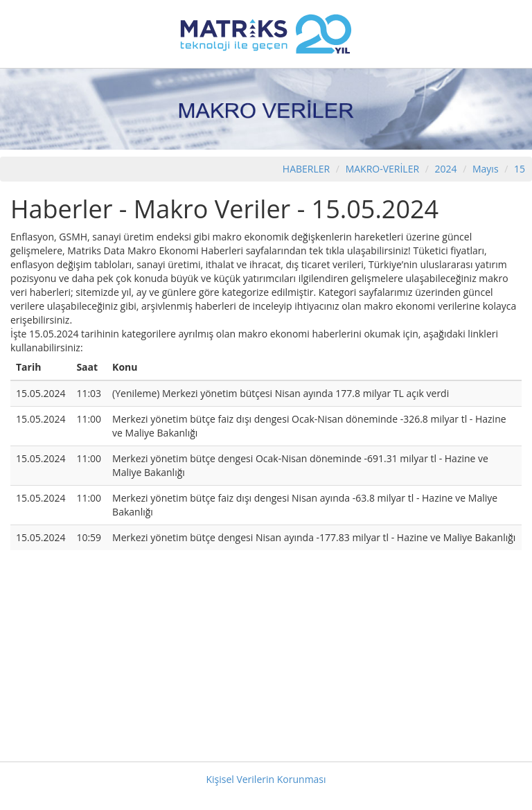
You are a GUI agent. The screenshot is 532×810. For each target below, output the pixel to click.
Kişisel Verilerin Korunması (266, 779)
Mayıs (486, 169)
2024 (447, 169)
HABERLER (306, 169)
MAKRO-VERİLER (382, 169)
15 (520, 169)
